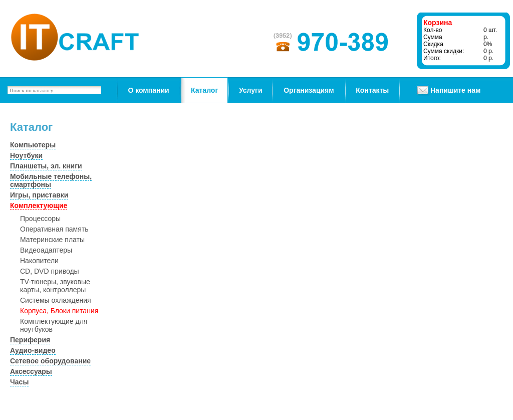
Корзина (438, 23)
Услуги (251, 90)
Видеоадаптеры (46, 250)
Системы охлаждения (56, 300)
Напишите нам (455, 90)
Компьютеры (33, 145)
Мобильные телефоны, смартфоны (51, 180)
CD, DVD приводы (50, 271)
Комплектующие (39, 205)
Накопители (39, 261)
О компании (148, 90)
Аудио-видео (33, 350)
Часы (19, 382)
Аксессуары (31, 371)
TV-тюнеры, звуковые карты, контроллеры (55, 286)
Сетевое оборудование (50, 361)
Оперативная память (54, 229)
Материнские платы (52, 240)
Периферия (30, 340)
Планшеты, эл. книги (46, 166)
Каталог (204, 90)
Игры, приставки (39, 195)
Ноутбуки (26, 155)
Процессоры (40, 219)
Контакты (372, 90)
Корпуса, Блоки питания (59, 311)
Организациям (309, 90)
